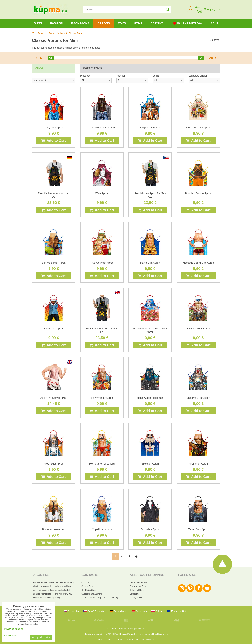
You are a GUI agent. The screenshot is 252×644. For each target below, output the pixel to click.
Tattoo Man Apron (198, 529)
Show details (10, 636)
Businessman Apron (54, 529)
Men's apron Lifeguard (102, 464)
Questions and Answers (92, 594)
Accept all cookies (41, 637)
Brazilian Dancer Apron (198, 193)
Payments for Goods (138, 586)
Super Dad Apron (54, 329)
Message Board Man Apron (198, 263)
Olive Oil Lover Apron (198, 128)
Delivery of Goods (137, 590)
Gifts (38, 23)
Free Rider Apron (54, 464)
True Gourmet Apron (102, 263)
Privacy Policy (136, 598)
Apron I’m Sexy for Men (54, 398)
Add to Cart (54, 141)
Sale (215, 23)
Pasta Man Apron (150, 263)
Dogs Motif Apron (150, 128)
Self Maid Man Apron (54, 263)
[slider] (51, 58)
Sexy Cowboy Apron (198, 329)
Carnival (158, 23)
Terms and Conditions (139, 582)
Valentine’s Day (188, 23)
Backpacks (80, 23)
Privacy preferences (107, 639)
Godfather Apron (150, 529)
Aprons (104, 23)
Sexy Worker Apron (102, 398)
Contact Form (87, 586)
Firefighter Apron (198, 464)
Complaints (135, 594)
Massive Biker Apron (198, 398)
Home (138, 23)
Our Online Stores (89, 590)
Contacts (85, 582)
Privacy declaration (125, 639)
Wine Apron (102, 193)
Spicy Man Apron (54, 128)
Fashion (57, 23)
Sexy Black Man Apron (102, 128)
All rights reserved (137, 629)
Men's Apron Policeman (150, 398)
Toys (122, 23)
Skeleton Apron (150, 464)
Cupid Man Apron (102, 529)
